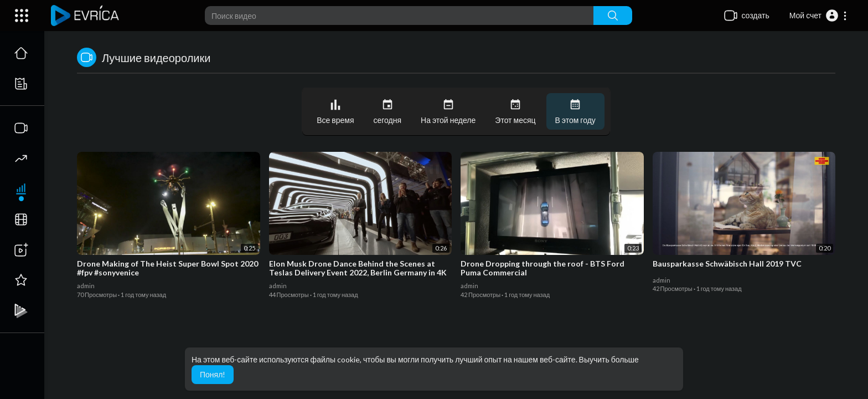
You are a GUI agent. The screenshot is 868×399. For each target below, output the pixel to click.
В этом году (575, 112)
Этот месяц (515, 112)
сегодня (388, 112)
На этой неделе (448, 112)
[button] (818, 16)
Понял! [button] (213, 374)
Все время (335, 112)
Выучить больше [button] (609, 359)
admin (86, 286)
